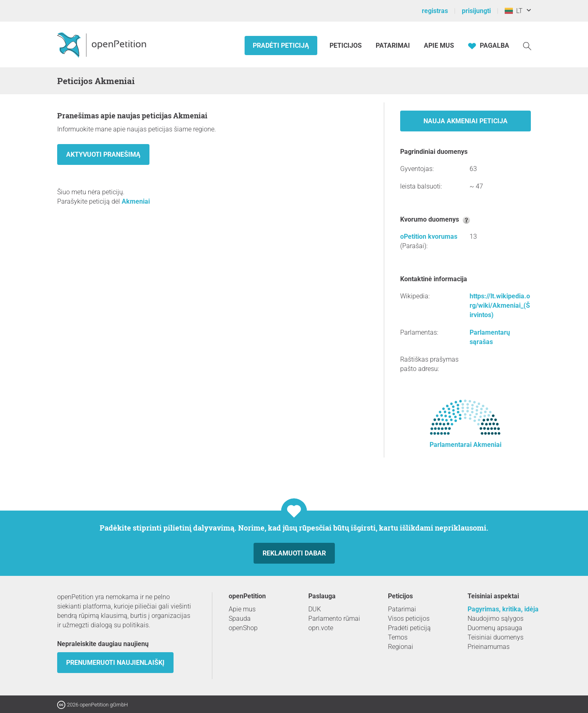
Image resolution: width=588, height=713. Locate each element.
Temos (398, 637)
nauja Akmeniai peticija (465, 121)
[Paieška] (527, 46)
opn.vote (321, 628)
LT (514, 11)
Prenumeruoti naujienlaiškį (115, 663)
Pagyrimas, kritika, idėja (503, 609)
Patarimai (393, 46)
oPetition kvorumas (429, 237)
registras (435, 11)
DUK (315, 609)
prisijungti (476, 11)
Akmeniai (136, 201)
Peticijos (346, 46)
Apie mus (439, 46)
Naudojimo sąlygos (496, 619)
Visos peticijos (409, 619)
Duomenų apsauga (495, 628)
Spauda (240, 619)
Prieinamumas (489, 647)
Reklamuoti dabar (294, 553)
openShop (243, 628)
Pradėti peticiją (281, 46)
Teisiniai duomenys (496, 637)
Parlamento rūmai (334, 619)
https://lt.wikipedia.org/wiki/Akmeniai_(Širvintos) (500, 305)
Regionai (401, 647)
